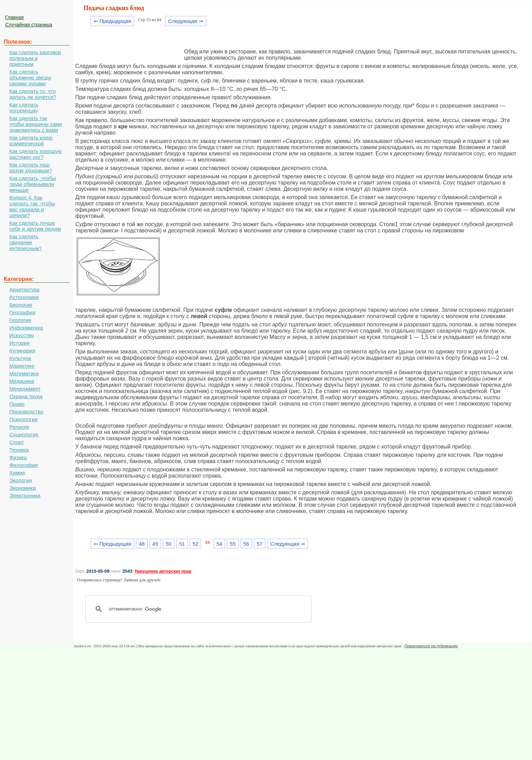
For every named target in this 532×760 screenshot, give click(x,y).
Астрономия (24, 297)
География (22, 312)
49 (155, 544)
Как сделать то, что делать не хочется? (33, 94)
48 (142, 544)
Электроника (25, 496)
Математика (24, 373)
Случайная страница (29, 25)
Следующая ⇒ (186, 21)
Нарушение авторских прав (163, 571)
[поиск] (201, 609)
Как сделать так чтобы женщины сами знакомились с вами (36, 124)
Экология (21, 480)
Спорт (17, 442)
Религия (19, 427)
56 (246, 544)
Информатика (26, 328)
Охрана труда (26, 396)
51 (182, 544)
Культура (20, 358)
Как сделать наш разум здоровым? (31, 168)
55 (233, 544)
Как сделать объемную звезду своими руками (30, 78)
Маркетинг (22, 366)
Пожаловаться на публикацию (431, 646)
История (19, 343)
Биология (21, 305)
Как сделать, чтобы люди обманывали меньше (33, 184)
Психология (23, 419)
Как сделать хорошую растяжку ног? (36, 154)
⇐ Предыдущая (113, 21)
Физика (18, 457)
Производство (26, 412)
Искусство (22, 335)
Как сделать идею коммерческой (31, 140)
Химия (17, 473)
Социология (24, 434)
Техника (19, 450)
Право (17, 404)
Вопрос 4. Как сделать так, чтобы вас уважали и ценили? (32, 206)
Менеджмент (25, 389)
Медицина (22, 381)
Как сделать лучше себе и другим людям (35, 226)
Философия (24, 465)
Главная (14, 17)
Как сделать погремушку (24, 108)
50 (169, 544)
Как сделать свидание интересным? (26, 242)
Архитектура (24, 289)
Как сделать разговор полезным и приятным (35, 58)
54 (219, 544)
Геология (20, 320)
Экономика (23, 488)
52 (195, 544)
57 (260, 544)
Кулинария (22, 351)
